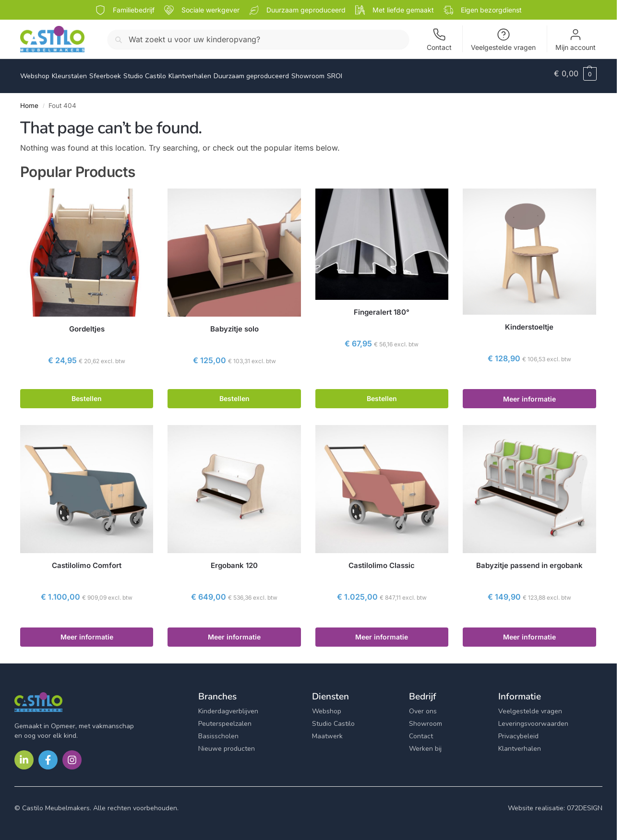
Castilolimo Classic (382, 560)
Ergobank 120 (234, 560)
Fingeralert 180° (382, 307)
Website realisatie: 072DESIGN (555, 802)
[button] (575, 73)
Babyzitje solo (234, 324)
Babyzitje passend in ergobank (529, 560)
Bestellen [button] (87, 393)
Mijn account (576, 40)
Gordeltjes (87, 324)
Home (29, 100)
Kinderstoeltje (529, 322)
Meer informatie (529, 394)
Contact (439, 40)
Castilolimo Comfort (87, 560)
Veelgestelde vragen (503, 40)
